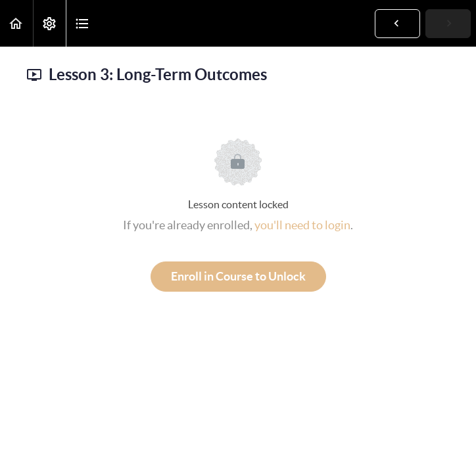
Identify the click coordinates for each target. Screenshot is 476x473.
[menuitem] (49, 23)
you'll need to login (302, 225)
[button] (16, 23)
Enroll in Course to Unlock (238, 276)
